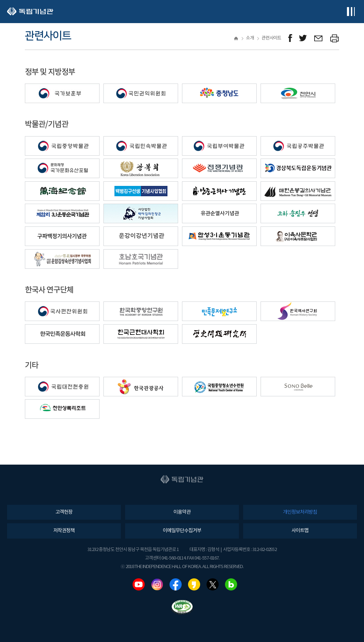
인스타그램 (157, 584)
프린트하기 (335, 38)
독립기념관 (30, 12)
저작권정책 (64, 531)
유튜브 (139, 584)
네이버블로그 (231, 584)
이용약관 (182, 512)
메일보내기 (319, 38)
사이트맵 (300, 531)
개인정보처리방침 (300, 512)
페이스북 (176, 584)
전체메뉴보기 (351, 12)
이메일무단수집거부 (182, 531)
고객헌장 (64, 512)
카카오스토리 (194, 584)
